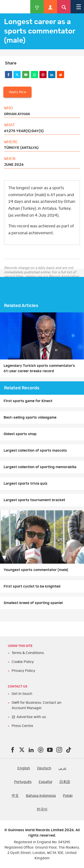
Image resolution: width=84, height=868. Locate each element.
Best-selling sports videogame (30, 417)
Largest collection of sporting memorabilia (40, 467)
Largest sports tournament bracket (34, 500)
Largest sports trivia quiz (26, 484)
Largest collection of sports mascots (35, 451)
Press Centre (22, 726)
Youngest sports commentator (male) (36, 570)
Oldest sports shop (20, 434)
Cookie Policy (23, 662)
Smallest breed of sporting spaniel (33, 603)
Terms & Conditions (28, 653)
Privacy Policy (23, 671)
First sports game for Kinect (28, 401)
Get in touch (22, 694)
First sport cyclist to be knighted (32, 586)
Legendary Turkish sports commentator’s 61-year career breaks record (39, 368)
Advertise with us (31, 717)
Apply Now (18, 92)
